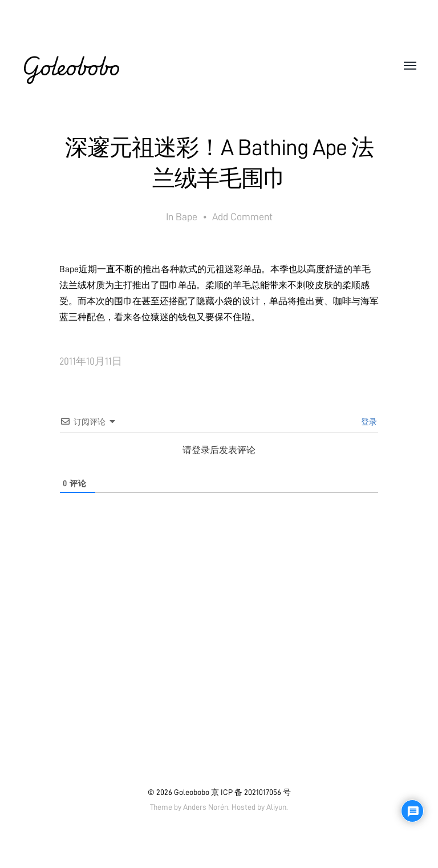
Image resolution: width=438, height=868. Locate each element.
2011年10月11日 (91, 361)
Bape (186, 217)
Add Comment (242, 217)
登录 (368, 422)
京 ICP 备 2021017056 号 (251, 792)
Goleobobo (71, 66)
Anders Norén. (206, 807)
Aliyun (276, 807)
